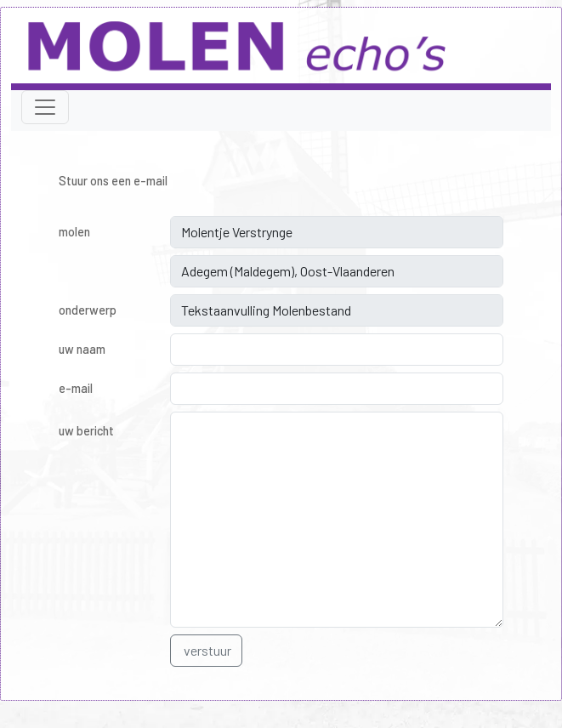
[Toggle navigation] (45, 107)
